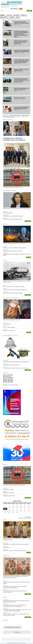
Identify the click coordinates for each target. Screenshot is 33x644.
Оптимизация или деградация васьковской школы (14, 485)
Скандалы (12, 17)
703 (11, 116)
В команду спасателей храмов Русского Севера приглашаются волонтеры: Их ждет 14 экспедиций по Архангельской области (21, 34)
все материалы (28, 221)
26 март (4, 613)
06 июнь (15, 83)
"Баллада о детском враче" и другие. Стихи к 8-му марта (16, 368)
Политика (9, 15)
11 (25, 507)
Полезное (17, 632)
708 (23, 116)
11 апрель (4, 546)
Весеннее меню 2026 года (9, 330)
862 (8, 117)
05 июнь (15, 99)
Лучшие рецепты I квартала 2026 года (11, 320)
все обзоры (28, 257)
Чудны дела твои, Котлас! (9, 493)
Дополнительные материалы (12, 627)
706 (18, 116)
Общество (24, 15)
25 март (4, 212)
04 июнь (15, 110)
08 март (4, 367)
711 (4, 117)
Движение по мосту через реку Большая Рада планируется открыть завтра (21, 42)
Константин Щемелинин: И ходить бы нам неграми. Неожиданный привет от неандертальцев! (22, 61)
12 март (4, 495)
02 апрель (4, 361)
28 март (4, 488)
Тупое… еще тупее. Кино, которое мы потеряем (14, 287)
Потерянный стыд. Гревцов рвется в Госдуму (13, 216)
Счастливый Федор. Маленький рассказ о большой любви (16, 362)
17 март (4, 289)
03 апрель (4, 608)
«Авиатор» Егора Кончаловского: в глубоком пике (14, 243)
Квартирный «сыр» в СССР (9, 496)
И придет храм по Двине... (20, 98)
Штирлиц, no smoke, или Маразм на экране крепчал (14, 248)
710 (28, 116)
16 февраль (5, 218)
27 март (4, 323)
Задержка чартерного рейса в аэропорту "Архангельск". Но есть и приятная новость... (21, 80)
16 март (4, 364)
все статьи (29, 332)
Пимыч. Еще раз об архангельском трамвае (13, 293)
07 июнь (15, 64)
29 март (4, 581)
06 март (4, 329)
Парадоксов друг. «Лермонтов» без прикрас (13, 251)
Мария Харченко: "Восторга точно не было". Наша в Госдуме (16, 208)
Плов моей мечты (7, 324)
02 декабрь (5, 253)
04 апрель (4, 604)
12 (29, 507)
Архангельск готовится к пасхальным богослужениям (15, 551)
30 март (4, 285)
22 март (4, 590)
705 (16, 116)
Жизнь (18, 17)
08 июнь (15, 24)
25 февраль (5, 215)
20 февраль (5, 292)
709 (25, 116)
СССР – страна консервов (9, 327)
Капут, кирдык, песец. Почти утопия (11, 365)
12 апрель (4, 543)
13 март (4, 491)
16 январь (4, 250)
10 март (4, 247)
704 (14, 116)
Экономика (16, 15)
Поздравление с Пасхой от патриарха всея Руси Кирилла (16, 544)
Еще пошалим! (6, 547)
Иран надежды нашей (8, 213)
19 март (4, 326)
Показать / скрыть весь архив (10, 385)
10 (21, 507)
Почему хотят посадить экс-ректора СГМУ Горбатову (15, 290)
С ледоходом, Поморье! (8, 489)
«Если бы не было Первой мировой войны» (13, 219)
